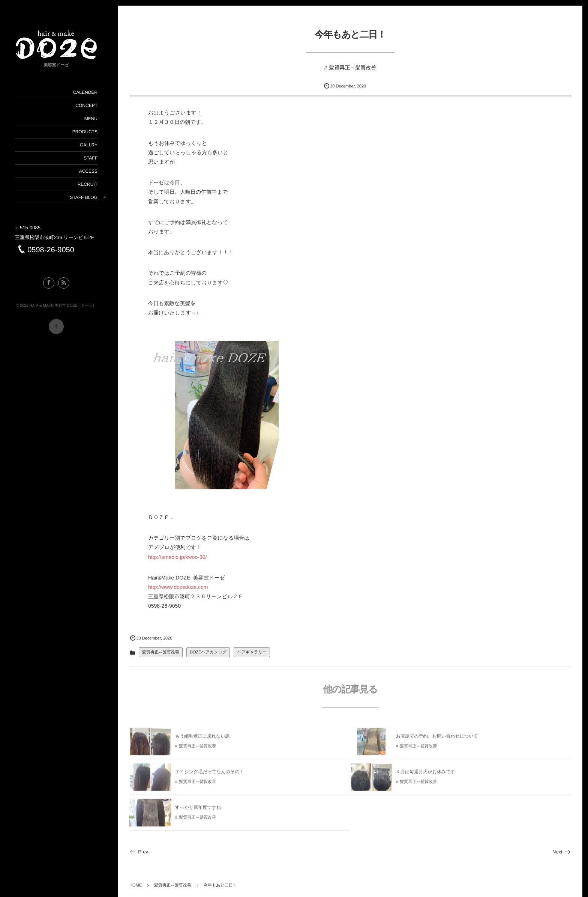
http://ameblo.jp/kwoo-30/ (177, 557)
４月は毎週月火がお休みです (426, 774)
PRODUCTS (85, 132)
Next (562, 852)
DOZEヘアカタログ (208, 652)
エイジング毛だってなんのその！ (210, 774)
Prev (139, 852)
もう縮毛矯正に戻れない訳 (202, 739)
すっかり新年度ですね (198, 810)
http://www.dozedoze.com (178, 587)
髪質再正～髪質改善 (352, 68)
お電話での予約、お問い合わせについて (437, 739)
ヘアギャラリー (252, 652)
